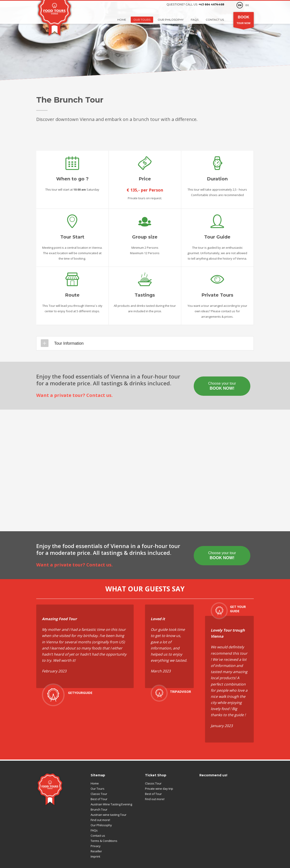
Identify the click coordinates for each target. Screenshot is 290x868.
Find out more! (100, 820)
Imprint (95, 856)
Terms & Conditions (104, 841)
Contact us (215, 20)
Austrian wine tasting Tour (109, 815)
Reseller (96, 851)
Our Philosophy (171, 20)
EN (240, 5)
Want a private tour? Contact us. (74, 395)
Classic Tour (99, 794)
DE (247, 5)
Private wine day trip (159, 789)
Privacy (96, 846)
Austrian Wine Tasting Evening (111, 804)
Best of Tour (99, 799)
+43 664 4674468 (211, 4)
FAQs (195, 20)
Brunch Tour (99, 809)
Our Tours (142, 20)
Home (122, 20)
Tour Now (244, 19)
